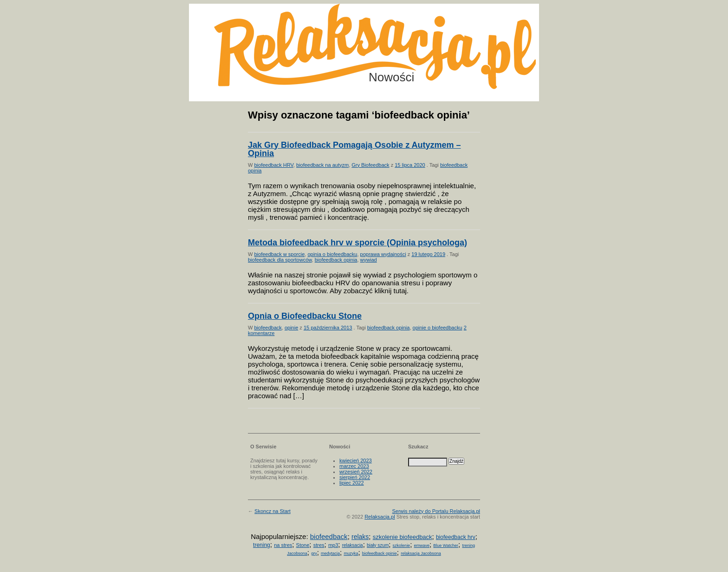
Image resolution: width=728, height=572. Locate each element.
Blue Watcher (446, 546)
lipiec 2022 (352, 483)
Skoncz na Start (273, 511)
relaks (360, 537)
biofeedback (268, 328)
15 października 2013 (328, 328)
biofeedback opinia (336, 260)
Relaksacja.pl (380, 517)
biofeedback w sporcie (279, 254)
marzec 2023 (354, 466)
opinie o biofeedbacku (438, 328)
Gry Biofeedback (370, 165)
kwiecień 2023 (356, 460)
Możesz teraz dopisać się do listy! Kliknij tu (690, 39)
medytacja (330, 553)
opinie (291, 328)
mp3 (333, 545)
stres (319, 545)
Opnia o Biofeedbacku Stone (305, 316)
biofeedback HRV (273, 165)
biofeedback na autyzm (322, 165)
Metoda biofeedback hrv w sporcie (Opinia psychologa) (357, 243)
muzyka (351, 553)
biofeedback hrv (456, 537)
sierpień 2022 (355, 477)
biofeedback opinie (380, 553)
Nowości (391, 77)
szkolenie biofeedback (403, 537)
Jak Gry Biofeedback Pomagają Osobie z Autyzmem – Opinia (354, 149)
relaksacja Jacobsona (421, 553)
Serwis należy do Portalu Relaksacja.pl (436, 511)
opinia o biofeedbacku (332, 254)
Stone (303, 545)
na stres (283, 545)
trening (262, 545)
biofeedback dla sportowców (280, 260)
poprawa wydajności (383, 254)
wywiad (369, 260)
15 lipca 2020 (410, 165)
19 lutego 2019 (428, 254)
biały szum (378, 545)
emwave (422, 546)
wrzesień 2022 (356, 472)
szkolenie (402, 546)
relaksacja (353, 545)
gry (314, 553)
